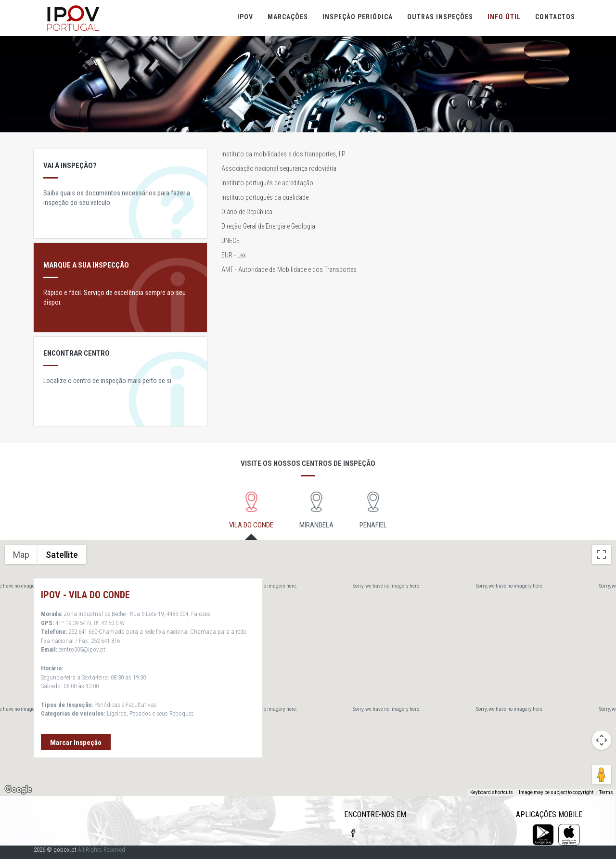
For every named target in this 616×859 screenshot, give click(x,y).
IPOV (245, 17)
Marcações (288, 17)
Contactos (555, 17)
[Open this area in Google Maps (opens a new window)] (18, 790)
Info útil (504, 17)
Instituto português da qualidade (265, 197)
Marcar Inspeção (76, 743)
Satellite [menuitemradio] (62, 555)
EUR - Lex (234, 255)
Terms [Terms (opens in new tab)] (606, 792)
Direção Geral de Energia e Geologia (268, 226)
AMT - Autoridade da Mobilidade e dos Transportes (289, 269)
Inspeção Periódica (358, 17)
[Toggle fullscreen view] (602, 554)
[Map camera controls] (602, 740)
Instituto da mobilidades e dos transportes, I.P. (284, 154)
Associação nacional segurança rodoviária (279, 168)
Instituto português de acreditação (267, 183)
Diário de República (247, 212)
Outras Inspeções (440, 17)
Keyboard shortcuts (492, 792)
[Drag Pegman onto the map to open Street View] (602, 775)
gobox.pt (65, 850)
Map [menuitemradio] (21, 555)
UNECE (231, 241)
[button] (532, 659)
